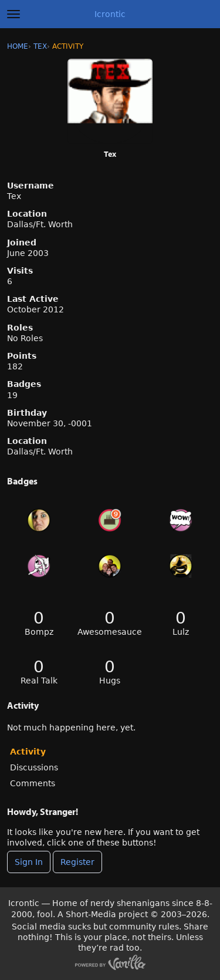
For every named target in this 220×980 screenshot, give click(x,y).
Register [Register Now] (77, 862)
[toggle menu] (13, 14)
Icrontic (110, 14)
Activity (28, 752)
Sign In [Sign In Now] (29, 862)
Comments (33, 783)
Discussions (34, 767)
